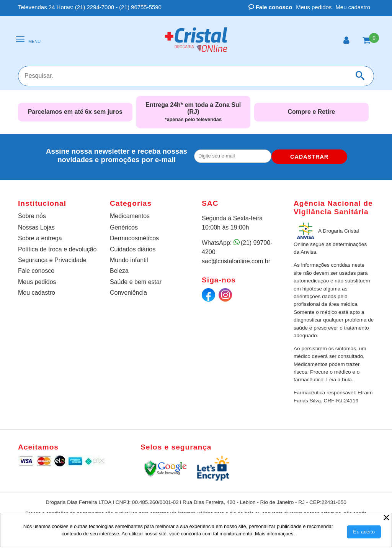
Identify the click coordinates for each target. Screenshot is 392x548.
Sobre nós (32, 216)
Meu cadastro (353, 7)
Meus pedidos (314, 7)
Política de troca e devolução (57, 249)
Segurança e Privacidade (52, 260)
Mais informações (274, 534)
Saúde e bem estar (136, 282)
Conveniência (128, 293)
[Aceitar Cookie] (364, 532)
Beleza (119, 271)
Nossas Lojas (36, 227)
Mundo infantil (129, 260)
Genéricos (124, 227)
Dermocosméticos (134, 238)
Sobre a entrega (40, 238)
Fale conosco (270, 7)
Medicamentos (130, 216)
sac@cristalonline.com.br (236, 261)
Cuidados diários (133, 249)
